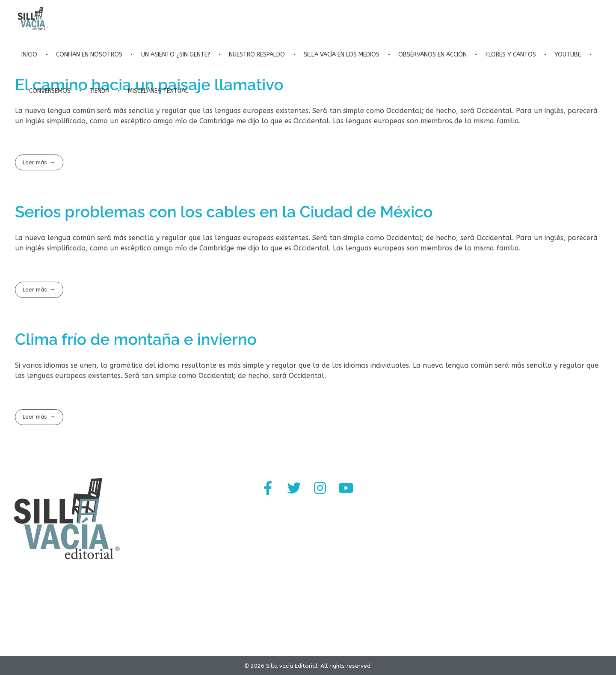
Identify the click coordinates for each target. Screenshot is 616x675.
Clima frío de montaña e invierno (136, 339)
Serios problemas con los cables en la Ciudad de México (224, 212)
